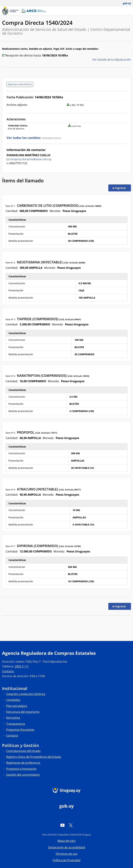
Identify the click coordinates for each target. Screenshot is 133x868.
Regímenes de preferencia (23, 763)
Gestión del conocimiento (23, 775)
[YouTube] (62, 825)
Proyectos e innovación (21, 769)
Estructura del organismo (23, 712)
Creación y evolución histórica (26, 694)
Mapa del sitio (66, 841)
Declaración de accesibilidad (67, 847)
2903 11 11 (22, 666)
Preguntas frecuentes (20, 730)
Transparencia (16, 724)
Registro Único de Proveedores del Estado (34, 757)
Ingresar (122, 188)
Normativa (13, 718)
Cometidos (13, 700)
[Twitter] (71, 825)
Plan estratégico (17, 706)
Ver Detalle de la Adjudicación (112, 60)
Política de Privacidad (66, 860)
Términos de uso (66, 854)
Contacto (8, 671)
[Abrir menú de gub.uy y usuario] (124, 3)
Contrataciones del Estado (23, 751)
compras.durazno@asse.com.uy (31, 159)
